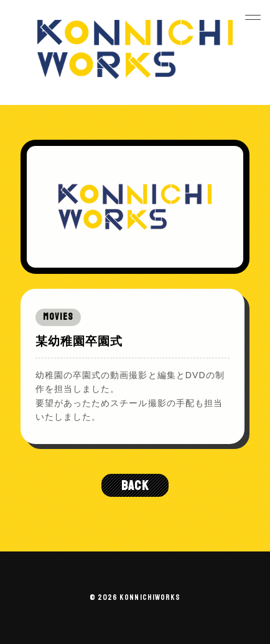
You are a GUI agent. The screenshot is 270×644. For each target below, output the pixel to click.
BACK (135, 485)
